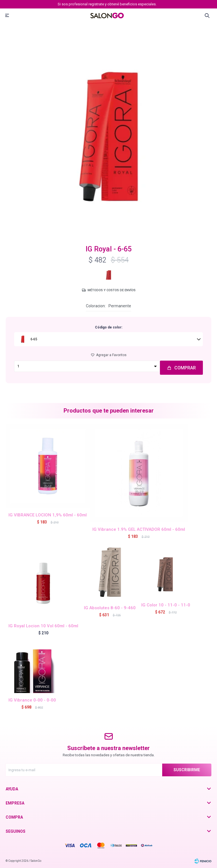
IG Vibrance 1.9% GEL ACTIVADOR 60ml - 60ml (139, 529)
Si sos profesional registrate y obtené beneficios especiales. (107, 4)
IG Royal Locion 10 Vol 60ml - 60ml (43, 626)
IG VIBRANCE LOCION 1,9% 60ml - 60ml (48, 515)
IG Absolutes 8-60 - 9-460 (110, 608)
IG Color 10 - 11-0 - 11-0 (166, 605)
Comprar (185, 368)
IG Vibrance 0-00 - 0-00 (32, 700)
